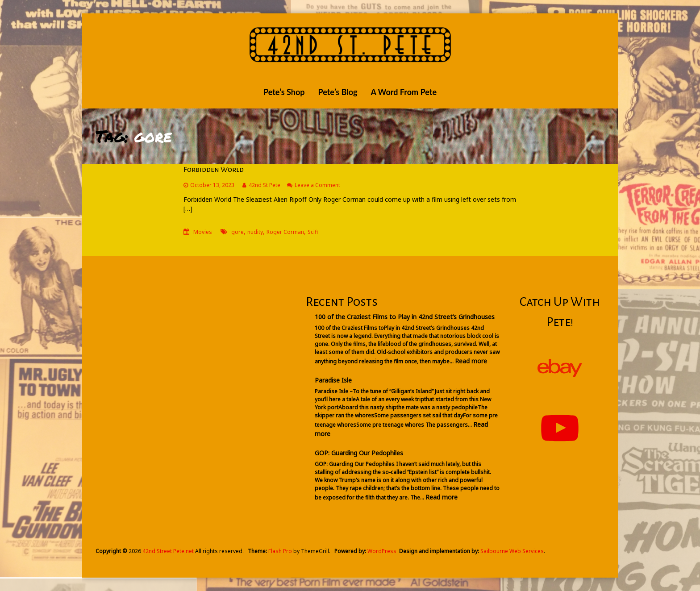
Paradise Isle (333, 380)
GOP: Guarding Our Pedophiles (359, 453)
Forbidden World (214, 170)
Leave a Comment (317, 185)
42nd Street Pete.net (168, 551)
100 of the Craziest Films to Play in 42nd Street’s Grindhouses (405, 317)
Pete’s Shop (284, 92)
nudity (255, 232)
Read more (471, 361)
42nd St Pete (265, 185)
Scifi (313, 232)
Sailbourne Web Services (512, 551)
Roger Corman (285, 232)
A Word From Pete (404, 92)
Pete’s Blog (337, 92)
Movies (203, 232)
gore (237, 232)
